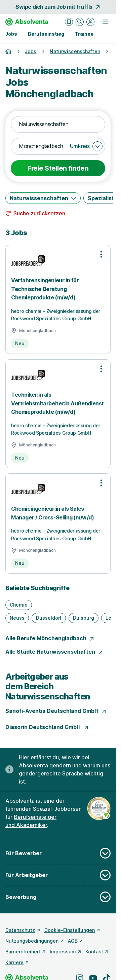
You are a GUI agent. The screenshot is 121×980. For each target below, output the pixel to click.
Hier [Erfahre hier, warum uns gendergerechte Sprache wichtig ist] (24, 757)
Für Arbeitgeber (58, 875)
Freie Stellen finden (58, 168)
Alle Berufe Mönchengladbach (50, 638)
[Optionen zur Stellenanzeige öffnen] (101, 254)
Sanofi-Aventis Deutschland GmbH (56, 711)
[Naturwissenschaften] (43, 198)
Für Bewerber (58, 853)
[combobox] (58, 124)
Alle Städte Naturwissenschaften (54, 652)
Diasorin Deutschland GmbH (47, 727)
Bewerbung (58, 897)
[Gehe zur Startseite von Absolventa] (27, 22)
